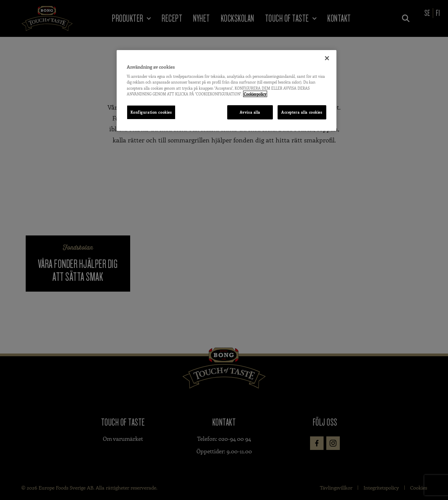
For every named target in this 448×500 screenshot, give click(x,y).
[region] (227, 91)
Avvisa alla (250, 112)
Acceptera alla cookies (302, 112)
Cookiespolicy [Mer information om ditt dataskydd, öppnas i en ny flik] (255, 94)
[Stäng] (327, 58)
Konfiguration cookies (151, 112)
